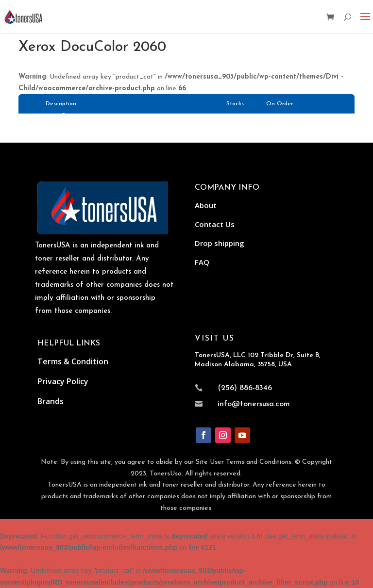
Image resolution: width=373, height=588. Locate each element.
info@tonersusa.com (254, 404)
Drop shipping (220, 243)
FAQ (202, 262)
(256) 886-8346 (245, 388)
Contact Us (215, 224)
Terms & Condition (73, 361)
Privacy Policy (63, 381)
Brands (51, 401)
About (206, 205)
